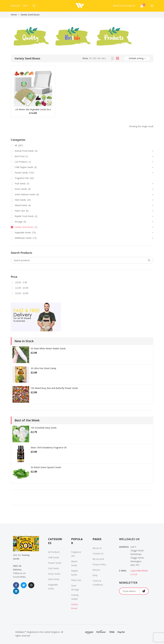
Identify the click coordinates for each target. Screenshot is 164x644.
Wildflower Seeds (23, 238)
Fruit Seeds (20, 183)
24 (99, 58)
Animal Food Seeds (24, 151)
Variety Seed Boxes (24, 227)
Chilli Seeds (54, 557)
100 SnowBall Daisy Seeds (44, 428)
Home (14, 15)
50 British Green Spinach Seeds (46, 467)
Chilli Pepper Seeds (24, 167)
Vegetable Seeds (23, 232)
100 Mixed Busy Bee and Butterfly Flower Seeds (54, 388)
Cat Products (21, 162)
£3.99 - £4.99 (21, 293)
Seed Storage (75, 588)
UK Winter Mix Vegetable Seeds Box (33, 109)
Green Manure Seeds (25, 194)
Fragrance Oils (22, 178)
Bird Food (20, 156)
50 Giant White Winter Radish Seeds (48, 348)
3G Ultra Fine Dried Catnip (43, 368)
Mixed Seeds (21, 205)
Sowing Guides (75, 597)
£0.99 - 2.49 (21, 282)
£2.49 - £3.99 (21, 288)
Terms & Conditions (98, 583)
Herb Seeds (20, 200)
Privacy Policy (99, 564)
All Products (54, 552)
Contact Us (98, 554)
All (104, 58)
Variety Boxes (74, 606)
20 (95, 58)
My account (98, 559)
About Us (97, 548)
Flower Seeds (21, 173)
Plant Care (20, 211)
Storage (19, 222)
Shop (95, 575)
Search (149, 260)
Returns (96, 570)
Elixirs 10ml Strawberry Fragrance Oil (49, 448)
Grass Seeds (21, 189)
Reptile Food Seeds (24, 216)
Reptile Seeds (74, 573)
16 (90, 58)
